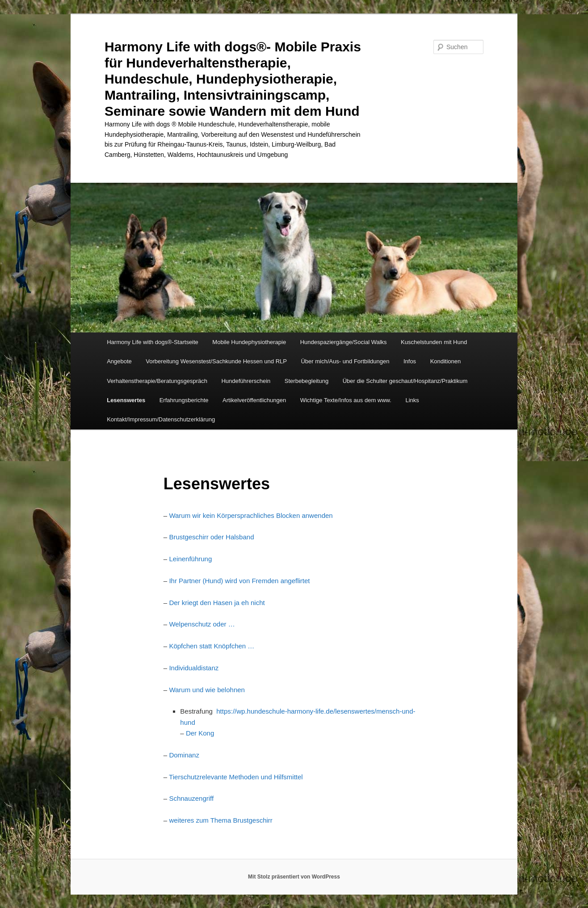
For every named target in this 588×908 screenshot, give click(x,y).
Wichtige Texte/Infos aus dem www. (346, 400)
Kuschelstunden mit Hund (434, 342)
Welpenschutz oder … (202, 624)
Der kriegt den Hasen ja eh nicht (217, 603)
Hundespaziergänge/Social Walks (344, 342)
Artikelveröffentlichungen (254, 400)
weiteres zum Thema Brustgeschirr (220, 820)
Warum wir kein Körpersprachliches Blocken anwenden (251, 515)
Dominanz (184, 755)
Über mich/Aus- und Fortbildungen (345, 361)
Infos (410, 361)
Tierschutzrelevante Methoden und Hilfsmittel (236, 777)
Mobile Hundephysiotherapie (249, 342)
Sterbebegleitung (307, 381)
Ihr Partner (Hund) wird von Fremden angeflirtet (239, 581)
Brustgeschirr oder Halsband (211, 537)
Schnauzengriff (191, 798)
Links (412, 400)
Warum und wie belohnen (207, 690)
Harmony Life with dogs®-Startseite (153, 342)
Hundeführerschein (246, 381)
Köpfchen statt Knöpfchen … (212, 646)
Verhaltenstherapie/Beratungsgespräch (157, 381)
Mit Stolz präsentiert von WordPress (294, 877)
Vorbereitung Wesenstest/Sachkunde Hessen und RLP (216, 361)
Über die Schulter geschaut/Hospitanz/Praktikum (405, 381)
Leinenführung (190, 559)
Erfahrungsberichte (184, 400)
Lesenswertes (126, 400)
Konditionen (446, 361)
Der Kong (200, 733)
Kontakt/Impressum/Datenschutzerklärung (161, 419)
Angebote (119, 361)
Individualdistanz (194, 668)
